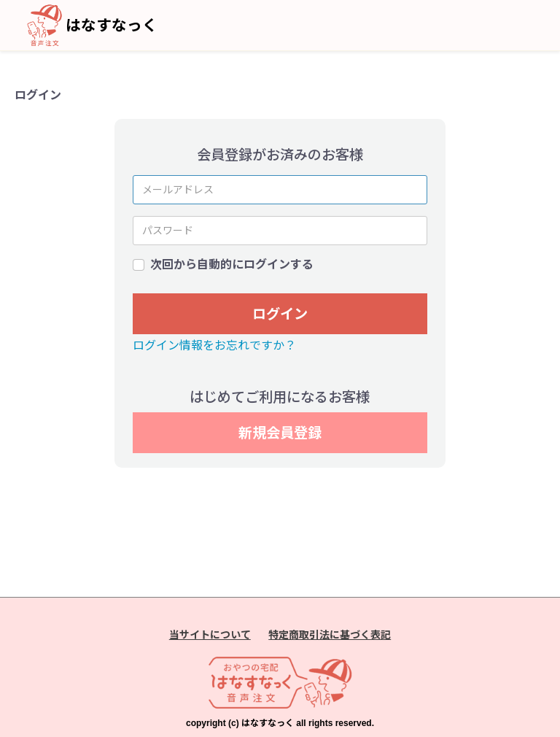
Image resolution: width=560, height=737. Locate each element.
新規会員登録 (280, 433)
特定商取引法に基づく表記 (330, 635)
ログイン (280, 314)
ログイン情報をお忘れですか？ (214, 346)
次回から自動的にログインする (232, 265)
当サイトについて (210, 635)
